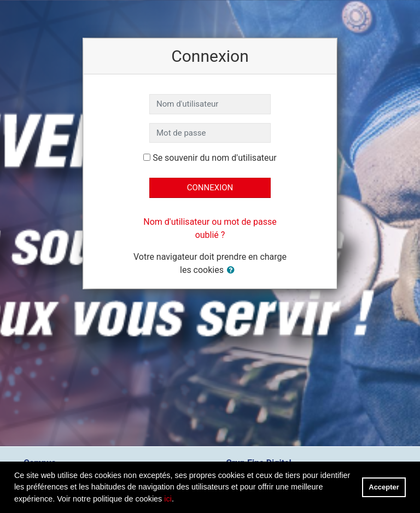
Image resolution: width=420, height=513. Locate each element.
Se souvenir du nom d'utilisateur (215, 158)
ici (168, 499)
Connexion (210, 188)
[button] (233, 270)
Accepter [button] (384, 487)
